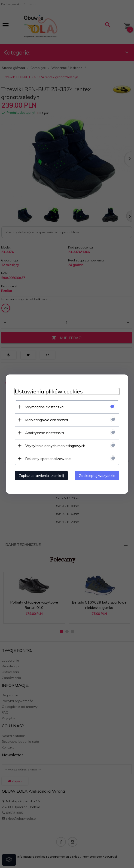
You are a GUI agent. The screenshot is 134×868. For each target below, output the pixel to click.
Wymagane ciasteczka (43, 407)
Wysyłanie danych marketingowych (54, 445)
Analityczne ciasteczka (44, 432)
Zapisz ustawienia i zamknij (40, 475)
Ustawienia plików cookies (48, 391)
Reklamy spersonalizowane (47, 458)
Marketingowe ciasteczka (46, 420)
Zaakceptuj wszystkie (98, 475)
